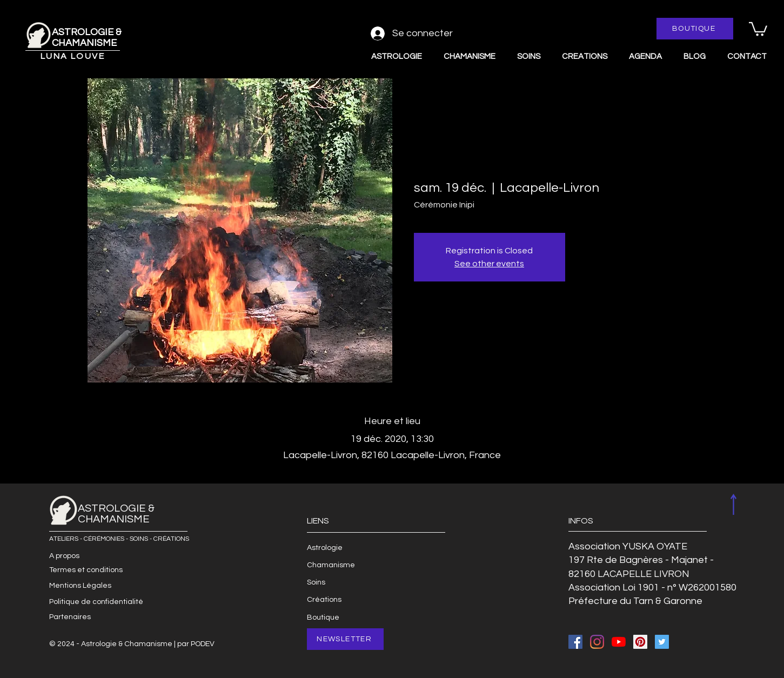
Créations (324, 600)
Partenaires (70, 617)
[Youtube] (619, 642)
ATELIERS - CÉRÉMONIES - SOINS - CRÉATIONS (119, 539)
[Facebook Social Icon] (575, 642)
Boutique (323, 617)
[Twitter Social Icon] (662, 642)
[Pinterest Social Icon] (640, 642)
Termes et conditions (86, 570)
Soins (316, 582)
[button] (758, 28)
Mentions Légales (80, 586)
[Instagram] (597, 642)
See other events (489, 264)
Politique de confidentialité (96, 602)
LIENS (318, 521)
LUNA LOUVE (73, 56)
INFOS (581, 521)
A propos (64, 556)
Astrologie (325, 548)
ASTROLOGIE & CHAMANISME (87, 38)
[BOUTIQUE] (695, 29)
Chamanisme (331, 565)
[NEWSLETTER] (345, 639)
